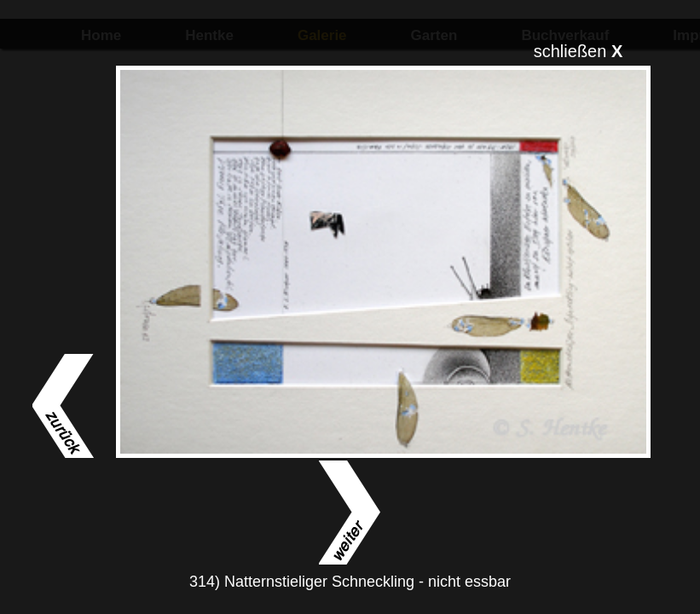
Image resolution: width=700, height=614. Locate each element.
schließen (579, 51)
